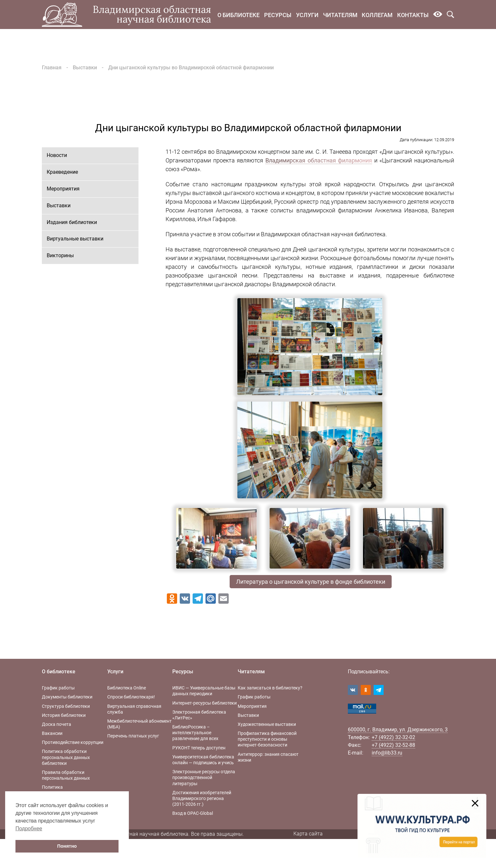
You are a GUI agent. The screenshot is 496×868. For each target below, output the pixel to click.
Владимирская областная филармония (319, 160)
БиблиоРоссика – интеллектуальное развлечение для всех (195, 733)
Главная (52, 68)
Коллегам (377, 15)
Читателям (340, 15)
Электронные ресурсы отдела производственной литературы (204, 777)
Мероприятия (63, 189)
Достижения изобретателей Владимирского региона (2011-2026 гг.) (202, 798)
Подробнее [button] (29, 829)
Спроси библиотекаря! (131, 697)
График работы (58, 688)
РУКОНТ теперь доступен (199, 748)
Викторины (60, 255)
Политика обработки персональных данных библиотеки (66, 757)
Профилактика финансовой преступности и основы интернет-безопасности (267, 739)
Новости (57, 155)
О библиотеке (238, 15)
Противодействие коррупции (73, 742)
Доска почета (57, 724)
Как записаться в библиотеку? (270, 688)
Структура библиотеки (66, 706)
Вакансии (52, 733)
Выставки (85, 68)
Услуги (307, 15)
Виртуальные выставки (75, 239)
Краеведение (62, 172)
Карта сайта (308, 834)
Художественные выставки (267, 724)
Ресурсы (278, 15)
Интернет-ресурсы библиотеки (205, 703)
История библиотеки (64, 715)
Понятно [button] (67, 846)
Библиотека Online (127, 688)
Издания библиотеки (72, 222)
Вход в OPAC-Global (193, 813)
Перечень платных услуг (133, 736)
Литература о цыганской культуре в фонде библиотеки (311, 582)
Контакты (413, 15)
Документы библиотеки (67, 697)
